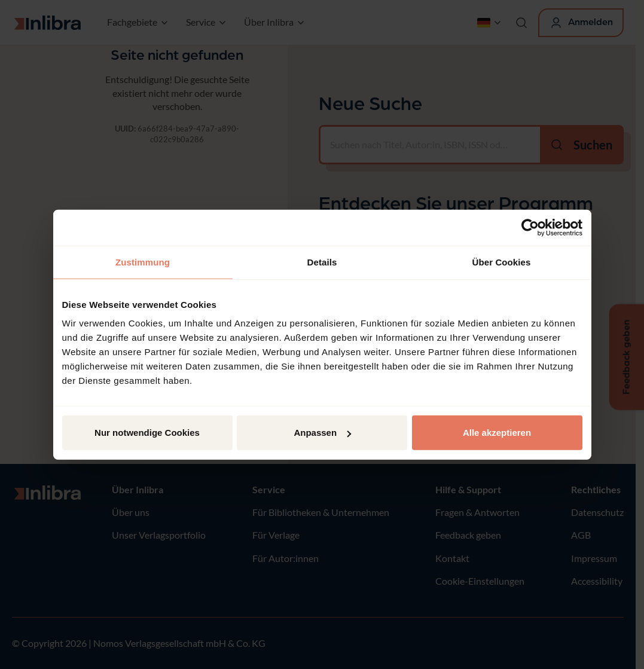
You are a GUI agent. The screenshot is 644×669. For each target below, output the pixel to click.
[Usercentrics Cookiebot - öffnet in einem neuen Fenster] (530, 227)
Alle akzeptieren (497, 433)
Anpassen (322, 433)
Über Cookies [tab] (502, 262)
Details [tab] (322, 262)
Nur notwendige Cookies (147, 433)
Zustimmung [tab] (143, 262)
